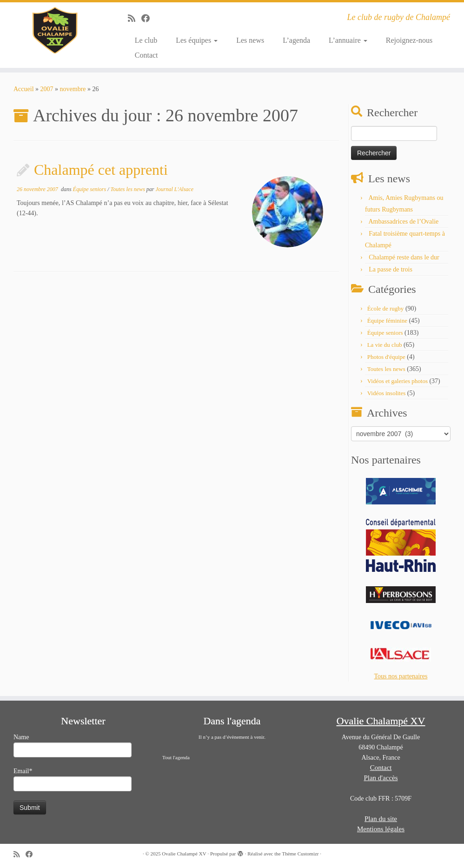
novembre (73, 89)
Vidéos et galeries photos (398, 381)
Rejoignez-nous (409, 40)
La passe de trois (391, 269)
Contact (146, 55)
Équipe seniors (90, 189)
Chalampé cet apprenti (101, 170)
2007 (47, 89)
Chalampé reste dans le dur (404, 257)
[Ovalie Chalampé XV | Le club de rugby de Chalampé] (54, 30)
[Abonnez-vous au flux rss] (135, 19)
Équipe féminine (387, 321)
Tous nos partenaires (401, 676)
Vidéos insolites (387, 393)
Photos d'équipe (386, 357)
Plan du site (381, 819)
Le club (146, 40)
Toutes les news (129, 189)
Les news (250, 40)
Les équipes (197, 40)
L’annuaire (348, 40)
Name (73, 745)
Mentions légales (381, 829)
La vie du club (385, 345)
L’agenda (296, 40)
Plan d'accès (381, 778)
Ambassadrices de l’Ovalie (403, 222)
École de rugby (386, 308)
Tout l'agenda (176, 757)
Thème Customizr (300, 854)
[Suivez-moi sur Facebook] (149, 19)
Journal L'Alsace (174, 189)
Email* (73, 779)
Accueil (24, 89)
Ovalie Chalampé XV (184, 854)
